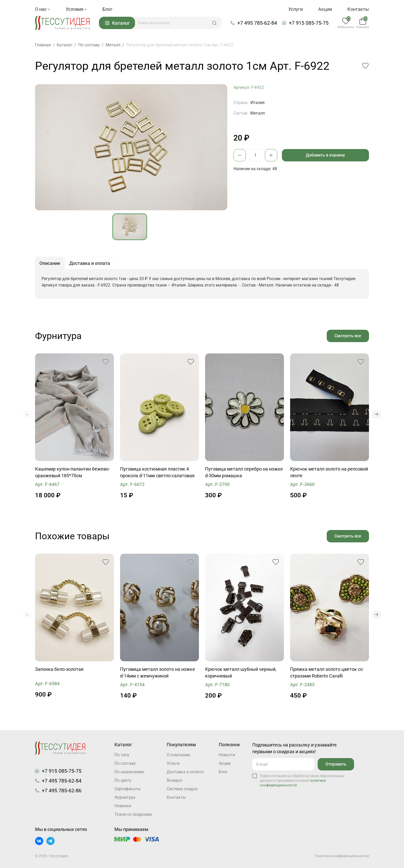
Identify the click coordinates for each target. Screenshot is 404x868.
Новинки (123, 806)
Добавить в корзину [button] (325, 155)
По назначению (129, 772)
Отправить (336, 764)
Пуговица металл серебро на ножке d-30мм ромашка (244, 472)
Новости (227, 755)
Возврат (175, 780)
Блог (108, 9)
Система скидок (182, 789)
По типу (122, 755)
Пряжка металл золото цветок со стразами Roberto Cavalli (326, 672)
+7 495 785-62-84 (257, 23)
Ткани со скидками (133, 814)
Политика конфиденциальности (342, 856)
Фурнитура (125, 797)
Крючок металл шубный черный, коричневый (241, 672)
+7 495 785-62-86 (62, 791)
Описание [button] (50, 263)
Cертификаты (128, 789)
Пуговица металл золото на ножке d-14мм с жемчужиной (158, 672)
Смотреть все (348, 336)
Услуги (296, 9)
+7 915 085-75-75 (309, 23)
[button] (214, 23)
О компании (178, 755)
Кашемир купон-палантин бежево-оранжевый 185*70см (72, 472)
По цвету (123, 780)
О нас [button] (43, 9)
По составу (125, 763)
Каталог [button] (117, 23)
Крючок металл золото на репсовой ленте (329, 472)
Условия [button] (76, 9)
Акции (325, 9)
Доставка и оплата (185, 772)
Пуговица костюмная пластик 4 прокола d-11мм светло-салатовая (157, 472)
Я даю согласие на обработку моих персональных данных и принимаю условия (302, 780)
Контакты (358, 9)
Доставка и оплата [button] (90, 263)
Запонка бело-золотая (59, 669)
